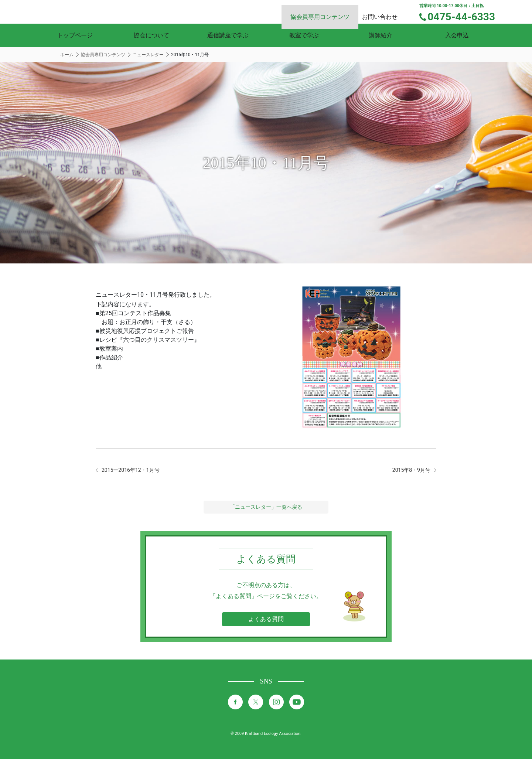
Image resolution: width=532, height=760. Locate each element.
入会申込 (457, 35)
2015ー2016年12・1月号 (135, 471)
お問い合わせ (386, 11)
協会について (151, 35)
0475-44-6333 (466, 16)
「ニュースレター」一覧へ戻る (266, 508)
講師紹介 (381, 35)
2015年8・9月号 (409, 471)
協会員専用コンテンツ (329, 11)
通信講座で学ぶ (228, 35)
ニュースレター (148, 55)
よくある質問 (266, 620)
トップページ (75, 35)
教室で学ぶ (304, 35)
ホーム (67, 55)
